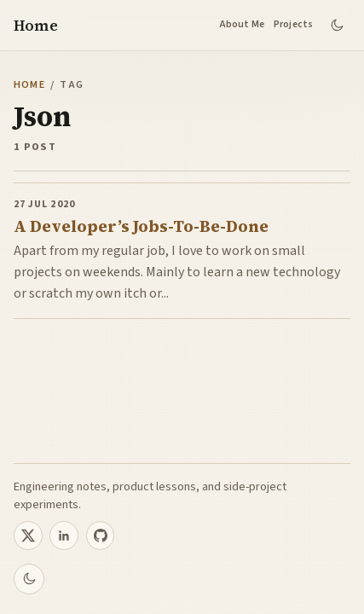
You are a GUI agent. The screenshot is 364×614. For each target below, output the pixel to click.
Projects (294, 24)
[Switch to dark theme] (337, 26)
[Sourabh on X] (28, 536)
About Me (242, 24)
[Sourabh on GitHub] (101, 536)
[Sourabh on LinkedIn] (64, 536)
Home (36, 26)
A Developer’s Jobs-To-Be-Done (141, 226)
